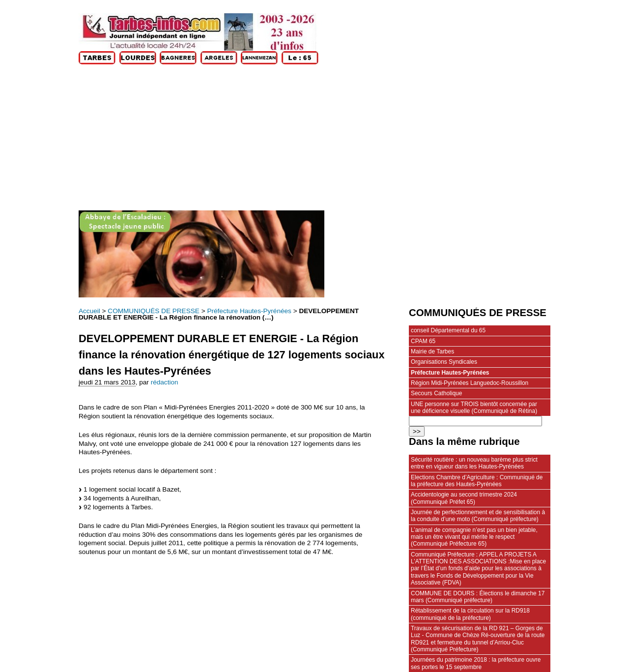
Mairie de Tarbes (432, 351)
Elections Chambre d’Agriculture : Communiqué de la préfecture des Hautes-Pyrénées (477, 481)
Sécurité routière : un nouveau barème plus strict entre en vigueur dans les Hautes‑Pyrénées (474, 463)
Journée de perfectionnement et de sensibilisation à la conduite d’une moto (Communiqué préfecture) (478, 516)
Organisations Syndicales (444, 362)
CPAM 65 (423, 341)
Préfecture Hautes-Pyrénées (249, 311)
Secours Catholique (436, 393)
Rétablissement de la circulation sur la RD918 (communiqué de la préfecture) (470, 614)
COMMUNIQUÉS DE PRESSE (154, 311)
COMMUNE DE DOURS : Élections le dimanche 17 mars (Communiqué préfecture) (478, 597)
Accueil (89, 311)
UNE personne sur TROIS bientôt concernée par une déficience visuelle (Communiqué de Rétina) (474, 408)
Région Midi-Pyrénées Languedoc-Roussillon (470, 383)
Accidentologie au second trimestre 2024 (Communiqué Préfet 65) (464, 498)
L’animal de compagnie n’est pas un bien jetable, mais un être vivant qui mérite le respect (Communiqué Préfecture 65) (474, 537)
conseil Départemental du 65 (448, 330)
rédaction (165, 382)
